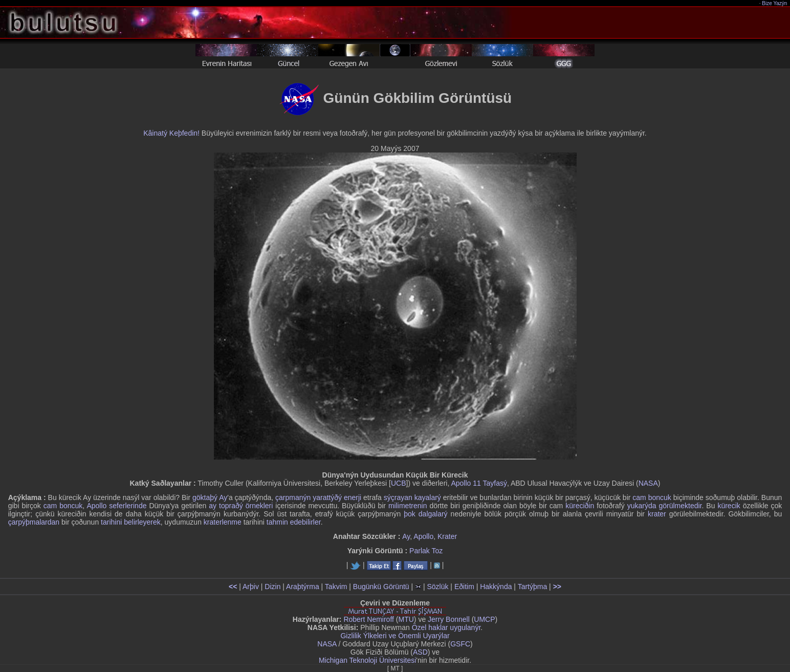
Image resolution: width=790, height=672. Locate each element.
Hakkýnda (496, 587)
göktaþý (205, 497)
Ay (223, 497)
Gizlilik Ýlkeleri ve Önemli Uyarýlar (395, 636)
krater (657, 514)
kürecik (729, 506)
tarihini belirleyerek (131, 522)
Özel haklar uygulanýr (446, 627)
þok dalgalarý (425, 514)
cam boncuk (652, 497)
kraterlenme (223, 522)
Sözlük (437, 587)
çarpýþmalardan (34, 522)
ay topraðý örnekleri (241, 506)
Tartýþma (533, 587)
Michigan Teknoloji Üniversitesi (367, 660)
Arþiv (251, 587)
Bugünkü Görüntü (381, 587)
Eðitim (464, 587)
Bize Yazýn (775, 3)
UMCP (484, 619)
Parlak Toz (426, 551)
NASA (648, 483)
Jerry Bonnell (449, 619)
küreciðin (580, 506)
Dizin (272, 587)
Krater (447, 536)
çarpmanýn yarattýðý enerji (318, 497)
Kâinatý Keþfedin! (171, 133)
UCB (399, 483)
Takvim (336, 587)
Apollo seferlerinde (116, 506)
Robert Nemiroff (369, 619)
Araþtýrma (303, 587)
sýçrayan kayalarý (412, 497)
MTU (406, 619)
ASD (420, 652)
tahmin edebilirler (294, 522)
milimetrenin (408, 506)
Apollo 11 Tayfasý (479, 483)
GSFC (460, 644)
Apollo (423, 536)
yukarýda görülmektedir (665, 506)
